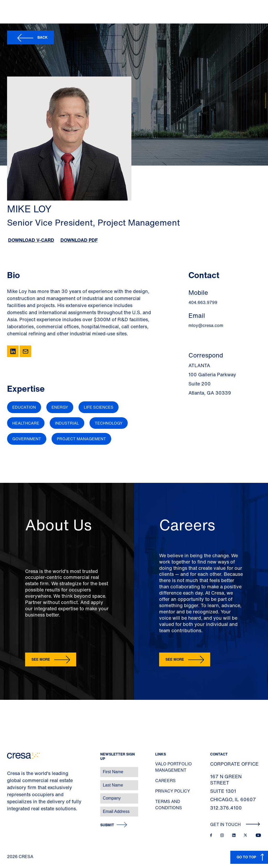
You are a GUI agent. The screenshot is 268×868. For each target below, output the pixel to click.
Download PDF (79, 240)
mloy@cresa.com (206, 325)
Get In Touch (235, 824)
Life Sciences (99, 407)
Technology (109, 423)
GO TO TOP (246, 857)
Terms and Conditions (169, 805)
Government (27, 439)
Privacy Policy (173, 791)
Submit (107, 825)
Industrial (67, 423)
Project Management (81, 439)
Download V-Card (31, 240)
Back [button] (43, 37)
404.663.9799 (203, 302)
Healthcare (26, 423)
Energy (60, 407)
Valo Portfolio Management (174, 767)
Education (24, 407)
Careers (165, 781)
